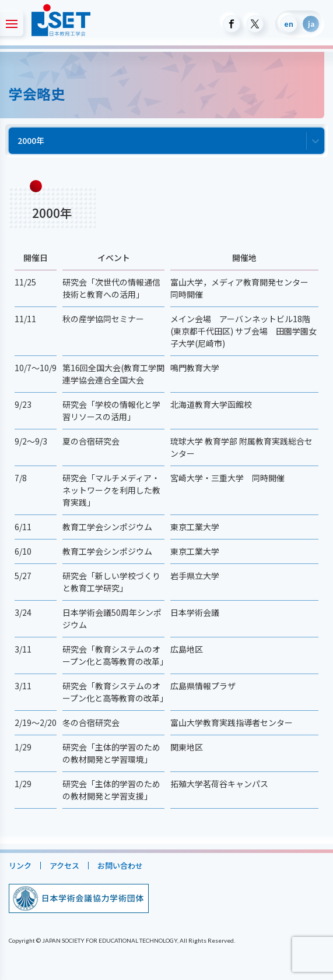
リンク (20, 866)
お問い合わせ (120, 866)
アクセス (64, 866)
